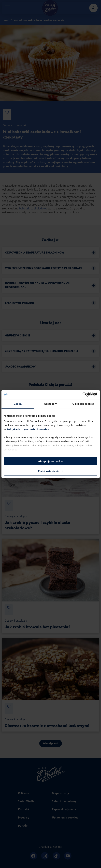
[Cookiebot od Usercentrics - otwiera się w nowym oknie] (82, 395)
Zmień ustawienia (51, 471)
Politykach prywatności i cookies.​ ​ (28, 429)
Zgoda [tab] (18, 404)
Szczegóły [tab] (50, 404)
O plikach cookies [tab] (83, 404)
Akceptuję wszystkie (51, 461)
